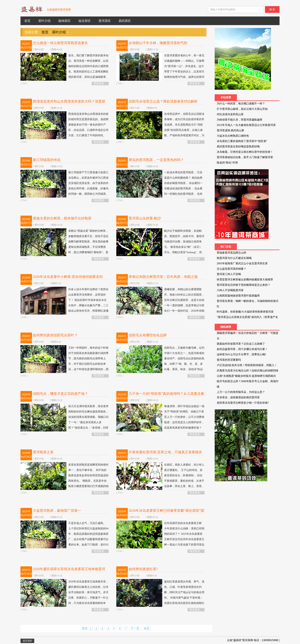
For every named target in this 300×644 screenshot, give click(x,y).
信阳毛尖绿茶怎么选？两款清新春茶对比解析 (163, 101)
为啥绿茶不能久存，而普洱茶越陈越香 (240, 120)
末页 (147, 628)
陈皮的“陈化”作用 (227, 163)
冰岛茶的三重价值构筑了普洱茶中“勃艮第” (242, 141)
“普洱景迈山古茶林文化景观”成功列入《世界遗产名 (247, 317)
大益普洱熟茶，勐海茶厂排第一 (57, 511)
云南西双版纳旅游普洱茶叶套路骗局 (238, 296)
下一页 (135, 628)
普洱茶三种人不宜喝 (229, 274)
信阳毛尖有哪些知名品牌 (148, 335)
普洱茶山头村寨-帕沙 (145, 218)
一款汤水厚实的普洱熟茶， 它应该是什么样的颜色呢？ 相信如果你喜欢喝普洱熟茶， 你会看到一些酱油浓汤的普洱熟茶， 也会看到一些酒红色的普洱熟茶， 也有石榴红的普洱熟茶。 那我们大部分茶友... (159, 188)
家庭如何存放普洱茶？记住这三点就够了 (241, 344)
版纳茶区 (64, 21)
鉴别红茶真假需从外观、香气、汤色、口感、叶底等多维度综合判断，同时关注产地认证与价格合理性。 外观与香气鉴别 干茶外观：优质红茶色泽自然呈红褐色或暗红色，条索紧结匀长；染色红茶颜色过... (160, 597)
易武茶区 (125, 21)
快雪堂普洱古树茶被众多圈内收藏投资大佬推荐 (245, 280)
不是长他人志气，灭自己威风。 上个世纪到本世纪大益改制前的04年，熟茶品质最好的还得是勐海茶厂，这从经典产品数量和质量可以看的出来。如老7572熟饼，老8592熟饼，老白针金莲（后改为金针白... (64, 539)
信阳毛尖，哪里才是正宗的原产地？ (60, 394)
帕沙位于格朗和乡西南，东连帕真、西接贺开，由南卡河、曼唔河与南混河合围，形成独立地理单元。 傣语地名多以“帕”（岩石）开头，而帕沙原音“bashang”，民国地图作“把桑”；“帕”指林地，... (160, 244)
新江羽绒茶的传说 (47, 160)
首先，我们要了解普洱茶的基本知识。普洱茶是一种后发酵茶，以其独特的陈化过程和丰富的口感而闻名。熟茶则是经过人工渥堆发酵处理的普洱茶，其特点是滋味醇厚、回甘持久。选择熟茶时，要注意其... (64, 71)
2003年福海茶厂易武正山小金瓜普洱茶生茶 (242, 263)
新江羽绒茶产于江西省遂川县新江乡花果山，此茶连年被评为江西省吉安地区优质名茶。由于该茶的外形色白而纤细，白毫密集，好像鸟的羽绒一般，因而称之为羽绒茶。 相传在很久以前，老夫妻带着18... (64, 185)
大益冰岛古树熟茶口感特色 (233, 136)
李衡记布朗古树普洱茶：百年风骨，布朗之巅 (163, 277)
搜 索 (272, 9)
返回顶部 (27, 641)
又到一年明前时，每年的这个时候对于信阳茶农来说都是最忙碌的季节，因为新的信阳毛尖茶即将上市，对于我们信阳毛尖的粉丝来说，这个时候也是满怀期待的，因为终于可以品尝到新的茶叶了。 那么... (64, 363)
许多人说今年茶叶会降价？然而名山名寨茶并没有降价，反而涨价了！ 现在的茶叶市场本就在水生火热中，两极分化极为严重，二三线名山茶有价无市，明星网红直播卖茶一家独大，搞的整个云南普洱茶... (64, 305)
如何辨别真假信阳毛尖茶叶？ (55, 335)
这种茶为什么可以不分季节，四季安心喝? (241, 354)
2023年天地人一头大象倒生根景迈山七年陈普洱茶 (246, 125)
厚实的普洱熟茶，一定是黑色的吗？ (156, 160)
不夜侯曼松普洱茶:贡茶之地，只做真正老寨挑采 (165, 452)
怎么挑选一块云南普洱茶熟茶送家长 (60, 43)
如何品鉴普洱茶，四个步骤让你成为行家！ (242, 349)
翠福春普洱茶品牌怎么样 (232, 253)
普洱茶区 (105, 21)
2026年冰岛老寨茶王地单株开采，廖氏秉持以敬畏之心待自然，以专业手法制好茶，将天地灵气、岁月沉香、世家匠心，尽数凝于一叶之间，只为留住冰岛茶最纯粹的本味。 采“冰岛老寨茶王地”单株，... (64, 594)
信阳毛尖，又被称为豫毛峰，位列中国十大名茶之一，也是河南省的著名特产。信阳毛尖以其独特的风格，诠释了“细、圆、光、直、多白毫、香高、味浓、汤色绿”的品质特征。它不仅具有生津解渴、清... (160, 363)
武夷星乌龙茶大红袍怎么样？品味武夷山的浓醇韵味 (248, 371)
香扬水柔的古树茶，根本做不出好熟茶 (62, 218)
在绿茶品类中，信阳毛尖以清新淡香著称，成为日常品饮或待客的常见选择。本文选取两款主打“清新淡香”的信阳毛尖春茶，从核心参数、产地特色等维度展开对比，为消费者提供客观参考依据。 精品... (160, 127)
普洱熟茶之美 (43, 452)
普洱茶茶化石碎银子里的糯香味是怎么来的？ (244, 285)
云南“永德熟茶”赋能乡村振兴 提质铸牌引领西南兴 (246, 376)
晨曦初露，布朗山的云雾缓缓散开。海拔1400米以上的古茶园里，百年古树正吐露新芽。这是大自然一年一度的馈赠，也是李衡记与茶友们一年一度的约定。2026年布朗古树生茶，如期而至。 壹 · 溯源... (160, 302)
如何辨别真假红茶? (143, 569)
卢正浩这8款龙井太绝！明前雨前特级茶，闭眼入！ (247, 365)
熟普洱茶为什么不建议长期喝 (234, 258)
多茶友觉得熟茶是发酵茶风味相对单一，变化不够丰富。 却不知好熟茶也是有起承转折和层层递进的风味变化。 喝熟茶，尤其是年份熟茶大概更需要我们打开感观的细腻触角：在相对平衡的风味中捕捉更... (64, 480)
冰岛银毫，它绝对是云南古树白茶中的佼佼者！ (245, 152)
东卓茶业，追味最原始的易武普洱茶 (238, 397)
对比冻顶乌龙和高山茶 (230, 114)
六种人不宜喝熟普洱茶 (230, 290)
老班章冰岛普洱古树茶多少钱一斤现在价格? (243, 403)
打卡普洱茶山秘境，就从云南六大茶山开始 (242, 109)
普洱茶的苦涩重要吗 (229, 360)
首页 (27, 21)
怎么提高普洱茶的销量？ (232, 269)
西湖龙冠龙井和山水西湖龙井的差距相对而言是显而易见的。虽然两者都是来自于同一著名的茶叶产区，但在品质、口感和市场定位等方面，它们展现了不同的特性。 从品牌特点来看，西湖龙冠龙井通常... (64, 129)
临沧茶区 (85, 21)
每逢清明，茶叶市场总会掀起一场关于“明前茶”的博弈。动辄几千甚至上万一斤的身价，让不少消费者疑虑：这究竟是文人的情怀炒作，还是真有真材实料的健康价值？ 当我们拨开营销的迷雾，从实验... (160, 419)
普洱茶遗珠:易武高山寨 (231, 130)
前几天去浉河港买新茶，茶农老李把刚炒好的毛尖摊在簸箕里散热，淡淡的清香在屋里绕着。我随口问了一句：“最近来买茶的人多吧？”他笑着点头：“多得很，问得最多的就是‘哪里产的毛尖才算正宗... (64, 422)
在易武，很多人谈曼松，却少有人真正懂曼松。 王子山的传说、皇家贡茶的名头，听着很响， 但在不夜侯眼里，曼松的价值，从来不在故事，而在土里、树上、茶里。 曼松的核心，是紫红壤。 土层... (160, 478)
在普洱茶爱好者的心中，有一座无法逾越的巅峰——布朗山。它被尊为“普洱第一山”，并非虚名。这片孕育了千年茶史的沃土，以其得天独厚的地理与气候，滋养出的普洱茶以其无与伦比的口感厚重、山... (160, 68)
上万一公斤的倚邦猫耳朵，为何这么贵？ (241, 392)
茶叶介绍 (44, 21)
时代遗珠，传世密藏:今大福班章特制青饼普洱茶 (245, 312)
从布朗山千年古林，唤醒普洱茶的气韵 (158, 43)
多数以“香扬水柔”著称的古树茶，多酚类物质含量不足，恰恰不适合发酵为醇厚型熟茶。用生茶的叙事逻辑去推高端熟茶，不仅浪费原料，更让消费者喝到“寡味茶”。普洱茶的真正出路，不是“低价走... (64, 244)
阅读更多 (99, 83)
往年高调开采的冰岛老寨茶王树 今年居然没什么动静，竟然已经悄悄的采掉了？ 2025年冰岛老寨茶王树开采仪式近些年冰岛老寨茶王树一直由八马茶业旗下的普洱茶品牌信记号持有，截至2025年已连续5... (160, 539)
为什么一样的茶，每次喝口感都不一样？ (241, 104)
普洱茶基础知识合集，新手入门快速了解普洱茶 (245, 157)
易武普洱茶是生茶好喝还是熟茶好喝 (238, 147)
